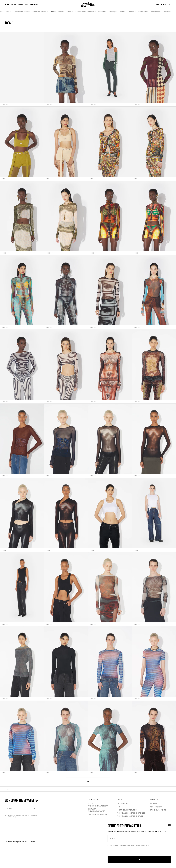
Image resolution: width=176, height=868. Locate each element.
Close (169, 825)
